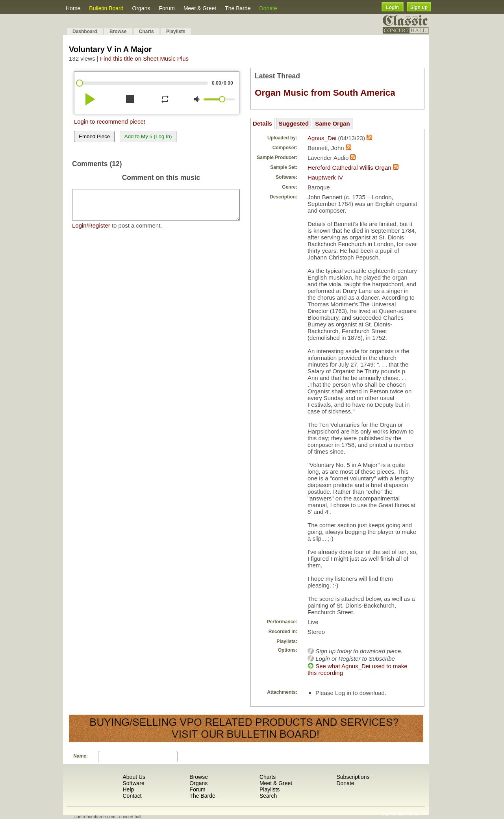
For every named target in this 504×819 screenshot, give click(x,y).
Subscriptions (353, 777)
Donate (268, 8)
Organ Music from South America (325, 93)
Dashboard (85, 31)
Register (99, 231)
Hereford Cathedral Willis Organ (349, 168)
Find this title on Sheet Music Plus (144, 58)
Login (392, 7)
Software (133, 783)
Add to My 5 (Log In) (148, 136)
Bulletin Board (106, 8)
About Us (134, 777)
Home (73, 8)
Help (128, 789)
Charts (146, 31)
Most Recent (408, 814)
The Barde (238, 8)
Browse (118, 31)
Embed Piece (94, 136)
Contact (132, 796)
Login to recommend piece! (110, 121)
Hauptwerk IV (325, 177)
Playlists (176, 31)
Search (268, 796)
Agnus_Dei (322, 138)
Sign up (419, 7)
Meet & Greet (200, 8)
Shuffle (388, 814)
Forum (167, 8)
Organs (141, 8)
